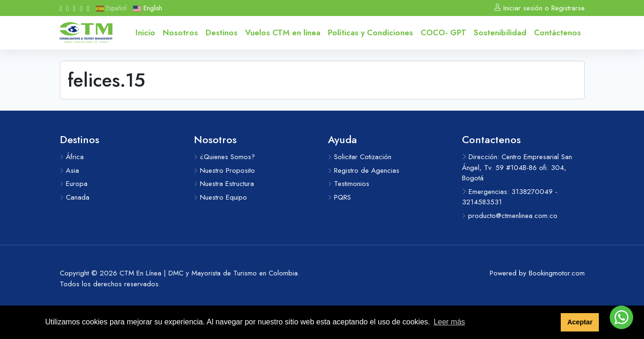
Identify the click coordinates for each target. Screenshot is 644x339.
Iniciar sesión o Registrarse (539, 8)
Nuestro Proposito (224, 170)
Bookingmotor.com (557, 273)
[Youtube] (74, 8)
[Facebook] (61, 8)
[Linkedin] (81, 8)
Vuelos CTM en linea (283, 32)
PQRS (339, 197)
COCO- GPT (443, 32)
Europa (74, 184)
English (147, 8)
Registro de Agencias (364, 170)
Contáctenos (557, 32)
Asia (69, 170)
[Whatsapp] (88, 8)
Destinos (222, 32)
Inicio (145, 32)
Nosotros (180, 32)
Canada (75, 197)
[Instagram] (68, 8)
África (72, 157)
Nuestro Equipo (220, 197)
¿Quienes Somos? (224, 157)
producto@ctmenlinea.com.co (510, 216)
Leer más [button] (449, 322)
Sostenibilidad (500, 32)
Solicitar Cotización (360, 157)
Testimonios (349, 184)
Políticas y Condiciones (370, 32)
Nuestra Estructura (224, 184)
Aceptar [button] (580, 322)
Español (111, 8)
